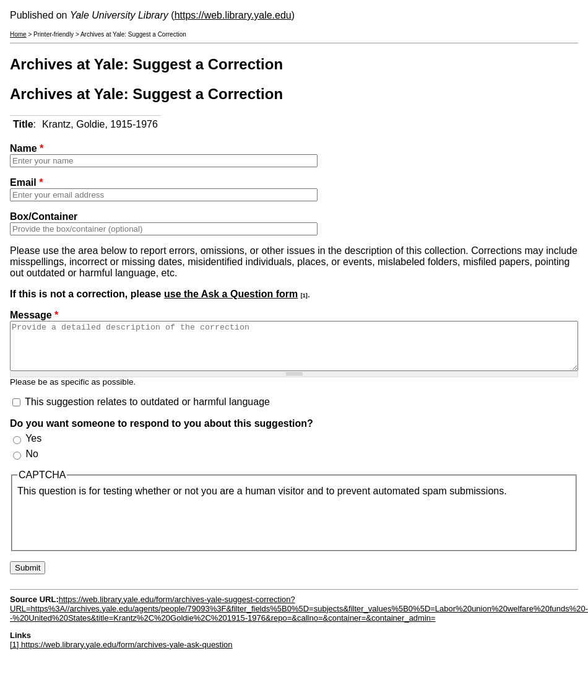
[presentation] (111, 530)
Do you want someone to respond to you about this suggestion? (162, 433)
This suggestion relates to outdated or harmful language (147, 411)
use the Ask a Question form (231, 294)
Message (34, 315)
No (32, 463)
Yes (33, 448)
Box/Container (44, 217)
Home (18, 34)
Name (27, 148)
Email (26, 182)
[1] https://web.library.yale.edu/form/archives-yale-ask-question (121, 654)
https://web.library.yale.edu (233, 15)
